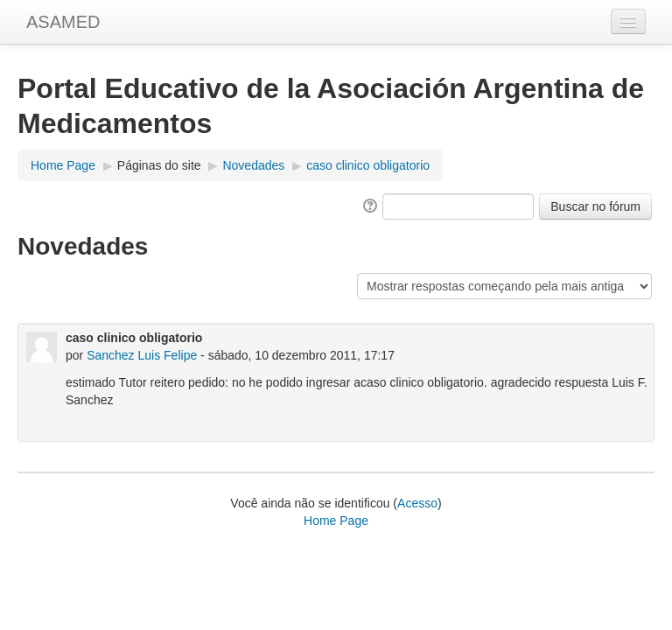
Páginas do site (159, 165)
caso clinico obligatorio (368, 165)
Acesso (417, 503)
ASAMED (63, 22)
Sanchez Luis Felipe (142, 355)
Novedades (253, 165)
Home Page (63, 165)
